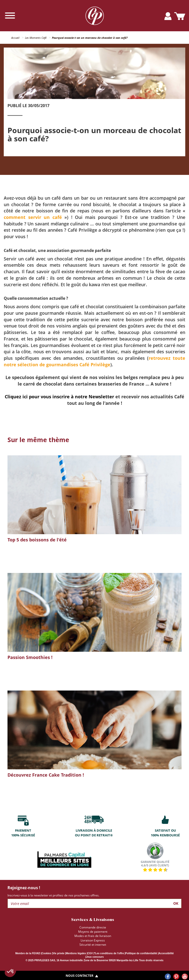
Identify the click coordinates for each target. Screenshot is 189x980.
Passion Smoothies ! (30, 657)
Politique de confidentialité (141, 953)
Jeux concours (95, 957)
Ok (176, 903)
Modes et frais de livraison (93, 936)
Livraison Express (93, 940)
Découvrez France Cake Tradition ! (46, 775)
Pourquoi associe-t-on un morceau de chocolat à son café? (90, 38)
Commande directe (93, 927)
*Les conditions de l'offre (109, 953)
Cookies (47, 953)
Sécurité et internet (93, 945)
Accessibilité (166, 953)
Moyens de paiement (93, 932)
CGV (90, 953)
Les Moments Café (36, 38)
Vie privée (59, 953)
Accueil (15, 38)
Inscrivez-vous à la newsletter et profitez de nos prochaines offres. (53, 895)
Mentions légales (76, 953)
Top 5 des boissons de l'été (37, 540)
